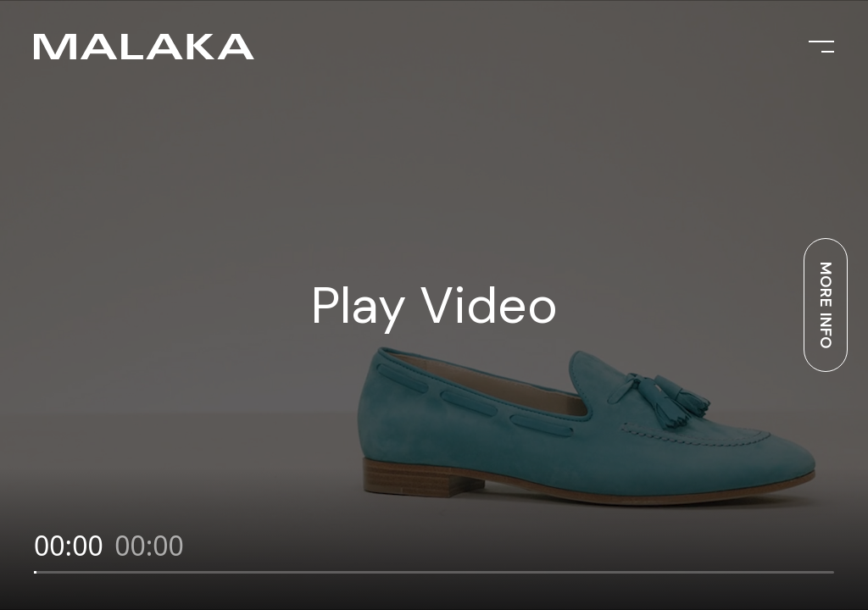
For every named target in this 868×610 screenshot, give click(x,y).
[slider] (434, 572)
